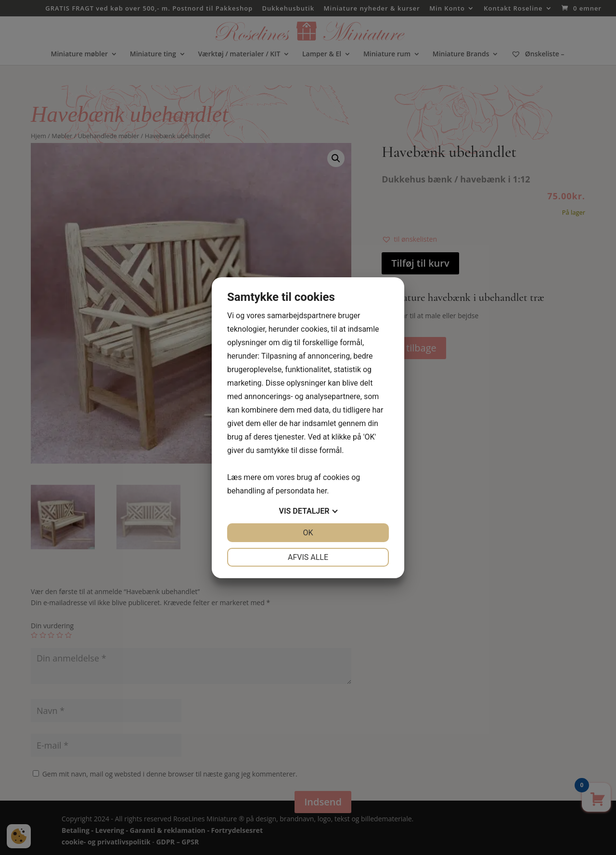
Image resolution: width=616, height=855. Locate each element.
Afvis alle (308, 557)
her (321, 491)
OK (308, 533)
